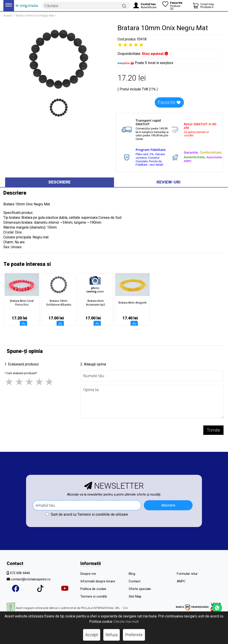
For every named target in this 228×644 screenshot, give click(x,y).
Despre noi (88, 574)
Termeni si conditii (94, 596)
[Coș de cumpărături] (203, 6)
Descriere (60, 182)
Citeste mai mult (126, 622)
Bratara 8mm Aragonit (132, 303)
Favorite (169, 102)
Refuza (112, 635)
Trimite (213, 430)
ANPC (181, 581)
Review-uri (168, 182)
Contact (135, 581)
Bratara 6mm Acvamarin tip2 (96, 303)
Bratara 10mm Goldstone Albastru (59, 303)
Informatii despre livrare (98, 581)
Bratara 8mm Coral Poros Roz (22, 303)
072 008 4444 (20, 573)
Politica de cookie (93, 589)
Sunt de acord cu (87, 514)
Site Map (135, 596)
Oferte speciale (140, 589)
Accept (92, 635)
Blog (132, 574)
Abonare (168, 505)
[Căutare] (124, 6)
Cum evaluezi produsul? (22, 373)
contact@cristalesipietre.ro (31, 579)
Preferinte (134, 635)
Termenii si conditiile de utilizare (103, 514)
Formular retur (187, 574)
